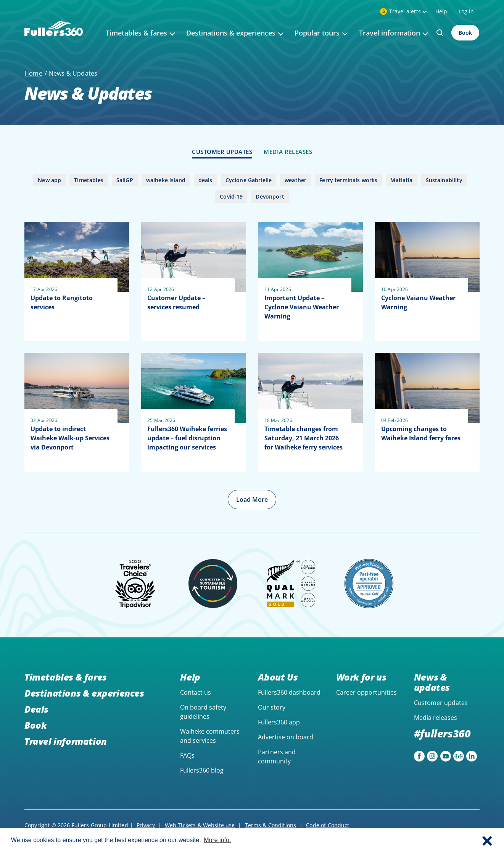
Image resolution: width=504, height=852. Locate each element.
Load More (252, 500)
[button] (487, 840)
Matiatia (401, 180)
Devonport (270, 196)
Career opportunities (366, 692)
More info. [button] (217, 840)
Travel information (66, 741)
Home (33, 73)
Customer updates (441, 703)
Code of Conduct (328, 825)
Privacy (146, 825)
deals (205, 180)
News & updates (432, 682)
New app (49, 180)
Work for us (361, 677)
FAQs (187, 755)
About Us (278, 677)
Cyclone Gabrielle (249, 180)
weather (295, 180)
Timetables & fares (66, 677)
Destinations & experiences (84, 693)
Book (465, 33)
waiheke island (166, 180)
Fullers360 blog (202, 770)
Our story (272, 707)
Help (441, 11)
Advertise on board (286, 737)
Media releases (436, 718)
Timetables (89, 180)
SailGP (125, 180)
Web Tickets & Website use (200, 825)
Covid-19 (231, 196)
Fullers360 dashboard (289, 692)
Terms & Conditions (271, 825)
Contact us (196, 692)
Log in (466, 11)
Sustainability (444, 180)
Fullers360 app (279, 722)
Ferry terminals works (348, 180)
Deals (36, 709)
